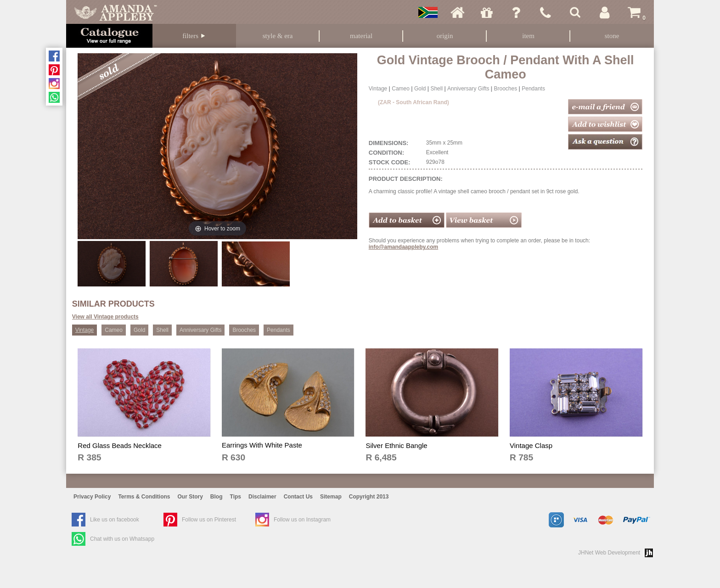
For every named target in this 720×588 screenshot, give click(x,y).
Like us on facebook (115, 520)
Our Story (190, 497)
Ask (516, 12)
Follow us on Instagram (302, 520)
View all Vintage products (105, 317)
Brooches (506, 89)
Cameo (401, 89)
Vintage (378, 89)
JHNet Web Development (609, 553)
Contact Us (298, 497)
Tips (236, 497)
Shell (436, 89)
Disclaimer (262, 497)
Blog (217, 497)
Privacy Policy (92, 497)
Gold (420, 89)
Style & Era (278, 36)
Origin (445, 36)
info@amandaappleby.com (404, 247)
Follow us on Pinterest (209, 520)
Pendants (533, 89)
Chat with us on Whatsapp (122, 539)
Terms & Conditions (144, 497)
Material (361, 36)
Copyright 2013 (369, 497)
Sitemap (331, 497)
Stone (612, 36)
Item (528, 36)
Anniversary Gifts (468, 89)
